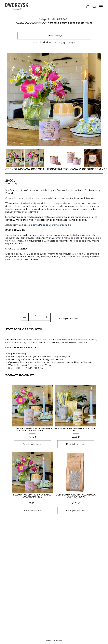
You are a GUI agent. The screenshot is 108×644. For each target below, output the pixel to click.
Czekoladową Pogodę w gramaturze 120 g (47, 226)
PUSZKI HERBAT (57, 19)
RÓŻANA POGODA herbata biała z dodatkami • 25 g (32, 497)
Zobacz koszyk (54, 36)
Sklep (42, 19)
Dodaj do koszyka (69, 319)
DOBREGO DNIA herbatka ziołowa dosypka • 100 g (76, 497)
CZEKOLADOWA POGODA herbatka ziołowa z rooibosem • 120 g (32, 430)
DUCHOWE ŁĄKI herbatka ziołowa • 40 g (76, 430)
